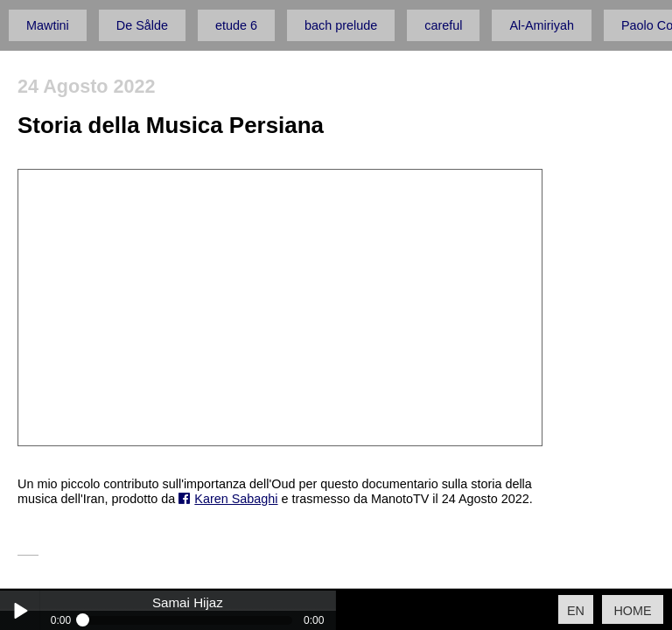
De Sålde (142, 25)
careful (443, 25)
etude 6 (236, 25)
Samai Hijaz (188, 603)
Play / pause (20, 610)
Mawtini (48, 25)
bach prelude (341, 25)
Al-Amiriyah (542, 25)
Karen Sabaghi (236, 499)
